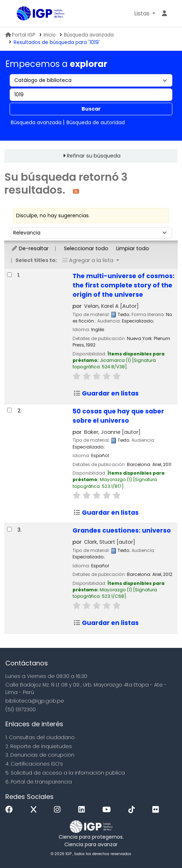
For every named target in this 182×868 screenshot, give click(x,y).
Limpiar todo (133, 248)
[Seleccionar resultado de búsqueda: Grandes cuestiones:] (9, 529)
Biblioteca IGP (19, 14)
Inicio (50, 35)
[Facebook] (11, 810)
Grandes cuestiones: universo (122, 530)
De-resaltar (30, 248)
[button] (145, 14)
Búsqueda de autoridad (96, 122)
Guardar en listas (106, 393)
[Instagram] (59, 810)
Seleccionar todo (86, 248)
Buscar (91, 109)
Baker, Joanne (112, 432)
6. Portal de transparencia (39, 782)
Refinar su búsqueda (94, 156)
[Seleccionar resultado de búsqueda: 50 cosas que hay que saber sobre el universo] (9, 410)
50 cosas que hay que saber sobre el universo (118, 416)
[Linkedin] (83, 810)
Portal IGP (20, 35)
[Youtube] (108, 810)
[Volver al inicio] (161, 846)
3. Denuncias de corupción (40, 755)
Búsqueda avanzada (89, 35)
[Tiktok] (133, 810)
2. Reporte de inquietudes (39, 746)
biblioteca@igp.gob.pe (35, 701)
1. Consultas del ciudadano (40, 737)
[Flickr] (157, 810)
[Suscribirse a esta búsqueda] (76, 191)
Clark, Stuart (110, 542)
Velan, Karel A (111, 306)
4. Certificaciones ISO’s (34, 764)
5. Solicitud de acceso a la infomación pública (65, 773)
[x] (35, 810)
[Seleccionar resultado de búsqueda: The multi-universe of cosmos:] (9, 275)
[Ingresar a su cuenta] (164, 14)
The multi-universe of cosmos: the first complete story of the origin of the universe (124, 285)
